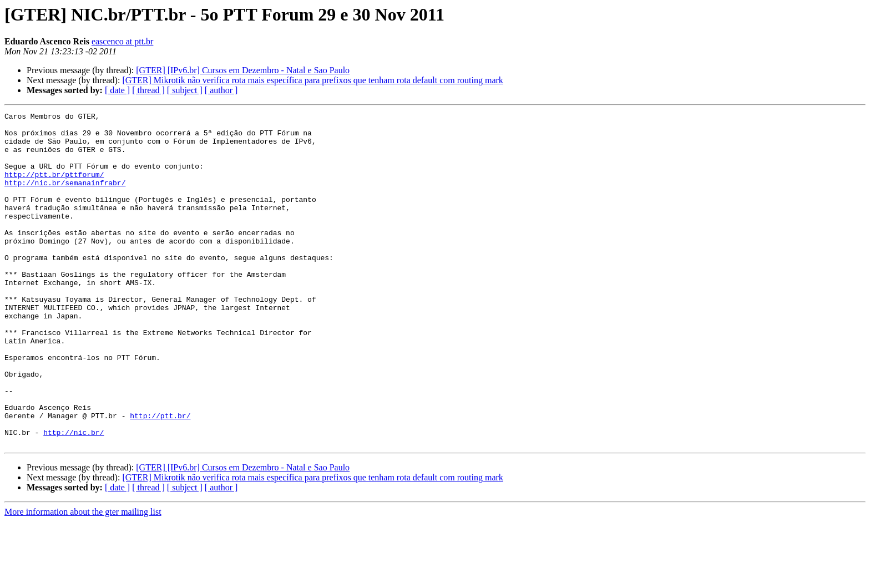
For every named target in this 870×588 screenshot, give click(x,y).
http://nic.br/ (74, 497)
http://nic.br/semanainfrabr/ (65, 197)
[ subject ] (185, 90)
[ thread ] (148, 90)
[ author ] (221, 90)
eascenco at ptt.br (123, 41)
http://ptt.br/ (160, 477)
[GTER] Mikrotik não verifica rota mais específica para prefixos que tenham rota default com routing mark (312, 80)
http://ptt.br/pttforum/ (54, 187)
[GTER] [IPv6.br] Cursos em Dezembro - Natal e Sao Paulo (243, 70)
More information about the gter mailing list (83, 578)
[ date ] (117, 90)
